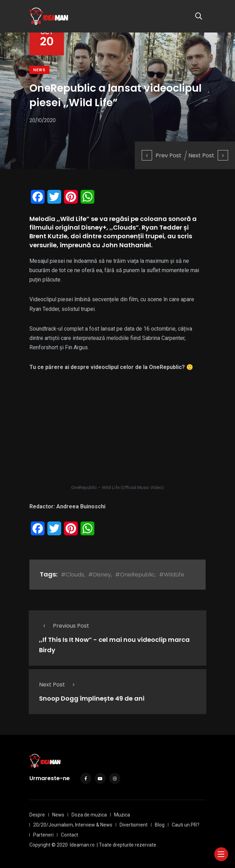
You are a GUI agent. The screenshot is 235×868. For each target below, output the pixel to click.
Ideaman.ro (82, 845)
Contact (69, 835)
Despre (37, 815)
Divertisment (134, 825)
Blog (160, 825)
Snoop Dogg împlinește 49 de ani (92, 698)
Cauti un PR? (186, 825)
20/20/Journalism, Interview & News (73, 825)
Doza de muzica (89, 815)
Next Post (208, 155)
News (39, 70)
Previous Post (64, 626)
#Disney (100, 575)
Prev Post (162, 155)
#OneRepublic (135, 575)
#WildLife (172, 575)
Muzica (122, 815)
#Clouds (72, 575)
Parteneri (43, 835)
